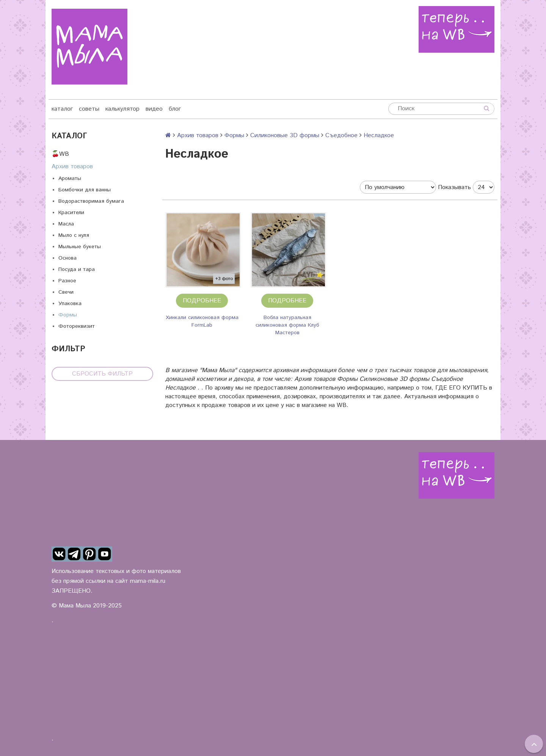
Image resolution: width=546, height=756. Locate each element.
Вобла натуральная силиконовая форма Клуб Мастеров (287, 325)
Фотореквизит (77, 326)
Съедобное (341, 135)
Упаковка (70, 304)
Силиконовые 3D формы (285, 135)
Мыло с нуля (74, 235)
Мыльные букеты (80, 247)
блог (175, 109)
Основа (67, 258)
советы (89, 109)
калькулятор (122, 109)
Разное (67, 281)
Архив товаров (72, 167)
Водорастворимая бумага (91, 201)
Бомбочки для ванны (85, 190)
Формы (68, 315)
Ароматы (70, 178)
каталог (62, 109)
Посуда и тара (77, 269)
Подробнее (202, 301)
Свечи (66, 292)
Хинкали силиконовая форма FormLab (202, 321)
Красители (71, 213)
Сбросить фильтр (102, 374)
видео (154, 109)
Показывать (454, 187)
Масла (66, 224)
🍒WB (60, 154)
